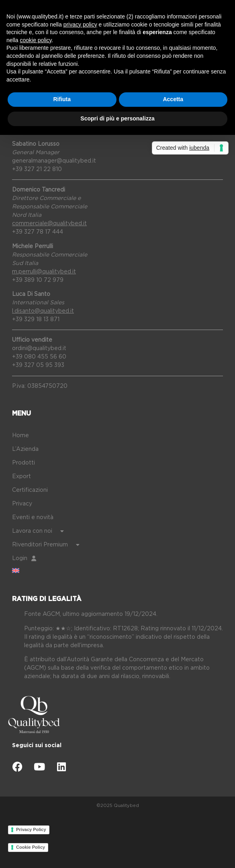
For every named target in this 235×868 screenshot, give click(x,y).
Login (24, 558)
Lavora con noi (38, 531)
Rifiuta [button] (62, 99)
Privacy (22, 504)
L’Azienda (25, 449)
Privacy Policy (31, 829)
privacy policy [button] (80, 24)
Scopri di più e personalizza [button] (117, 118)
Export (21, 477)
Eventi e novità (33, 518)
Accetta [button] (173, 99)
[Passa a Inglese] (124, 571)
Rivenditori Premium (46, 545)
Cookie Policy (31, 847)
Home (20, 436)
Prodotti (23, 463)
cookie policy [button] (36, 40)
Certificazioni (30, 490)
